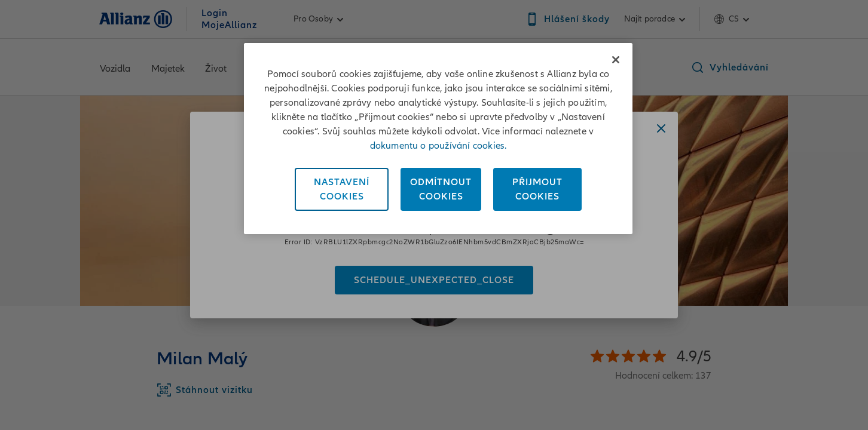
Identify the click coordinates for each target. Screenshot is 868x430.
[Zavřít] (616, 60)
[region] (438, 139)
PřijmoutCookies (537, 189)
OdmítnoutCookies (441, 189)
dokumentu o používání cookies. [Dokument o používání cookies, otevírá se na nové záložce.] (438, 146)
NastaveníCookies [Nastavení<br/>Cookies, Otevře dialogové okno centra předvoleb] (342, 189)
